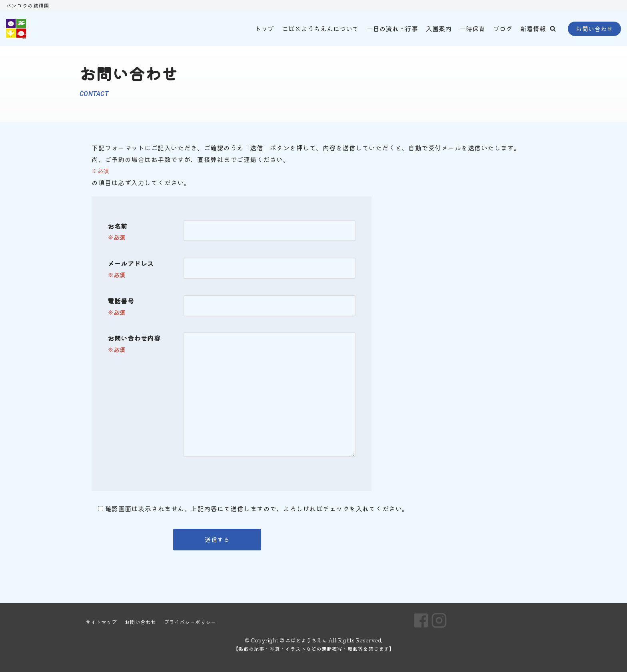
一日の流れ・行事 (392, 28)
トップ (264, 28)
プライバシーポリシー (190, 622)
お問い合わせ (594, 29)
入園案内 (439, 28)
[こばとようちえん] (16, 29)
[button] (553, 29)
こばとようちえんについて (320, 28)
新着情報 (533, 28)
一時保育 (472, 28)
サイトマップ (101, 622)
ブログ (503, 28)
